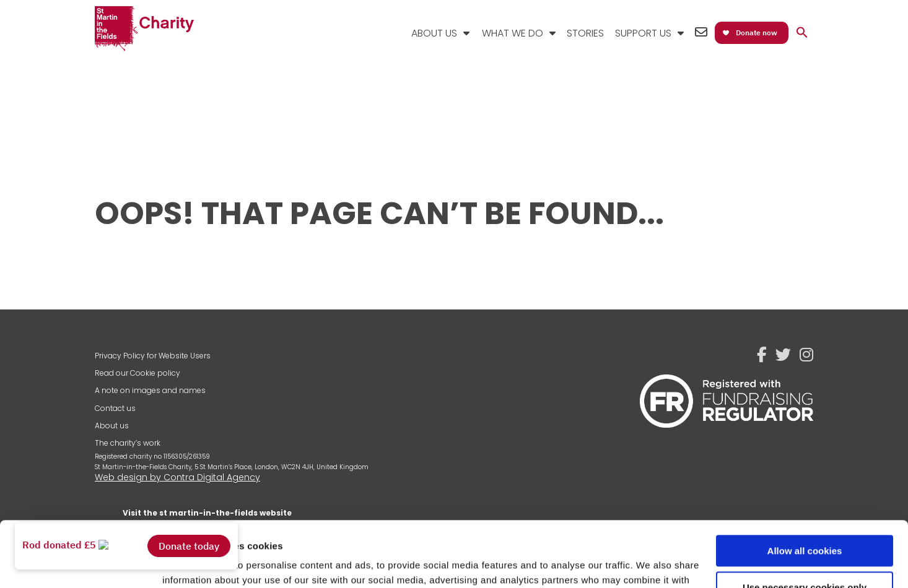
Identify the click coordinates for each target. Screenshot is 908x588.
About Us (434, 33)
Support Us (643, 33)
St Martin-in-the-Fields (144, 29)
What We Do (513, 33)
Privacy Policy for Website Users (153, 356)
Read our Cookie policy (138, 373)
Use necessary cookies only (805, 521)
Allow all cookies (805, 486)
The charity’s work (128, 443)
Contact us (115, 408)
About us (112, 426)
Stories (585, 33)
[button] (802, 33)
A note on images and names (150, 390)
